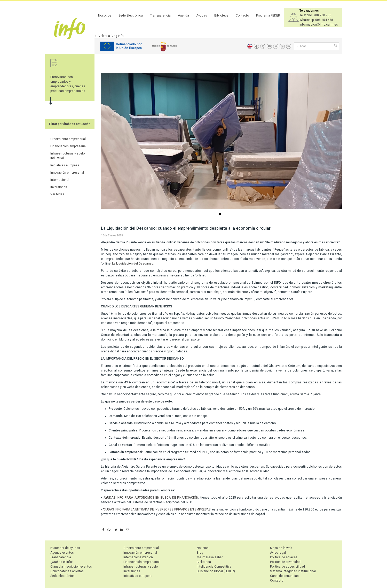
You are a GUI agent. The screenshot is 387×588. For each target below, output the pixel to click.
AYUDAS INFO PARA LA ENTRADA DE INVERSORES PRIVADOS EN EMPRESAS (156, 509)
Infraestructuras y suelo (141, 567)
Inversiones (59, 187)
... (221, 215)
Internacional (60, 180)
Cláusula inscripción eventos (71, 567)
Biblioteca (221, 16)
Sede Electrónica (131, 16)
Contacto (242, 16)
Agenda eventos (62, 553)
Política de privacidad (285, 562)
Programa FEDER (268, 16)
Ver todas (57, 194)
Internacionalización (138, 557)
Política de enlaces (284, 557)
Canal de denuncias (284, 576)
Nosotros (105, 16)
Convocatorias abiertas (67, 571)
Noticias (203, 548)
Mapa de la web (281, 548)
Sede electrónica (62, 576)
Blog (200, 553)
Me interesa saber (210, 557)
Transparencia (160, 16)
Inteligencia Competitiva (214, 567)
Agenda (183, 16)
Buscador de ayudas (65, 548)
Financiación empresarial (68, 146)
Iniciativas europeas (65, 165)
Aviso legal (278, 553)
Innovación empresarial (67, 173)
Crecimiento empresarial (68, 139)
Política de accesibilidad (287, 567)
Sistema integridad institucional (293, 571)
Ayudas (202, 16)
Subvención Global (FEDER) (216, 571)
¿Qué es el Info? (62, 562)
